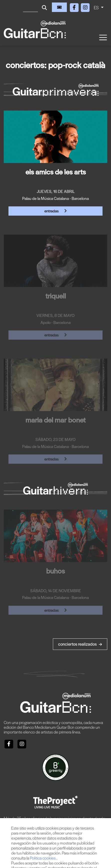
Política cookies (43, 858)
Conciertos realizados (80, 644)
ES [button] (97, 7)
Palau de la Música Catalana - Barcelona (55, 198)
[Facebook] (75, 7)
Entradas (56, 211)
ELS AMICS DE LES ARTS (56, 171)
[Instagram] (85, 7)
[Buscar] (30, 7)
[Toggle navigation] (103, 37)
